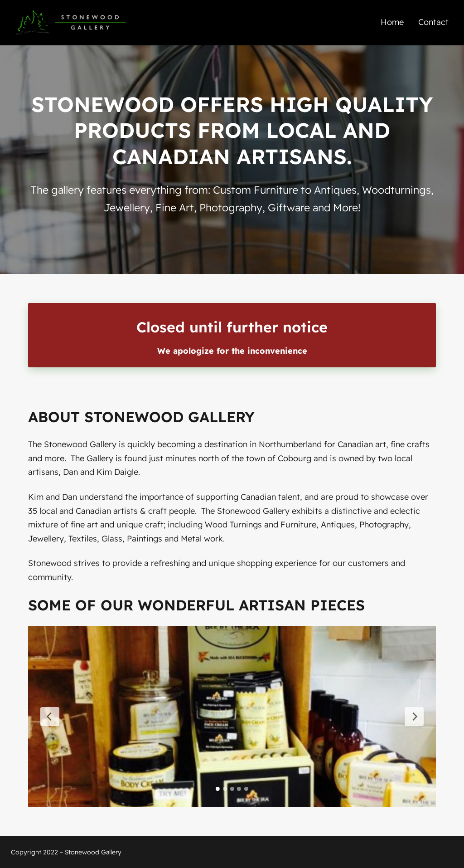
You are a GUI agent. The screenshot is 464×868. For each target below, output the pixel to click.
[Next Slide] (414, 717)
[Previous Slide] (50, 717)
